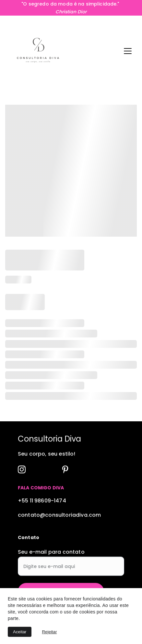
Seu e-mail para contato (51, 556)
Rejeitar (49, 632)
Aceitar (20, 632)
